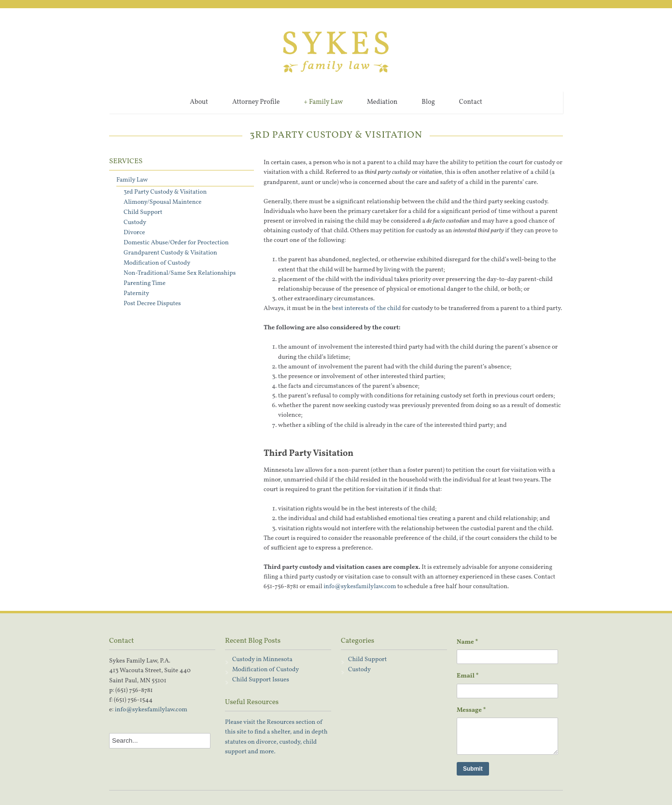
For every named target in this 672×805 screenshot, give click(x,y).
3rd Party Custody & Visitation (165, 192)
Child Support (143, 212)
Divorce (134, 233)
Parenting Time (145, 283)
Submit (473, 769)
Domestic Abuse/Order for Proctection (176, 243)
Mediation (382, 102)
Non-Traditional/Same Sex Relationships (180, 273)
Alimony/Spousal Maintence (162, 202)
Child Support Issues (261, 680)
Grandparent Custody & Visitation (170, 253)
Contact (471, 102)
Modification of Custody (157, 263)
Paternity (136, 294)
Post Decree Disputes (152, 304)
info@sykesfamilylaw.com (360, 587)
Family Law (323, 102)
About (199, 102)
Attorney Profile (256, 102)
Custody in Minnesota (262, 660)
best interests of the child (367, 309)
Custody (135, 223)
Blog (428, 102)
